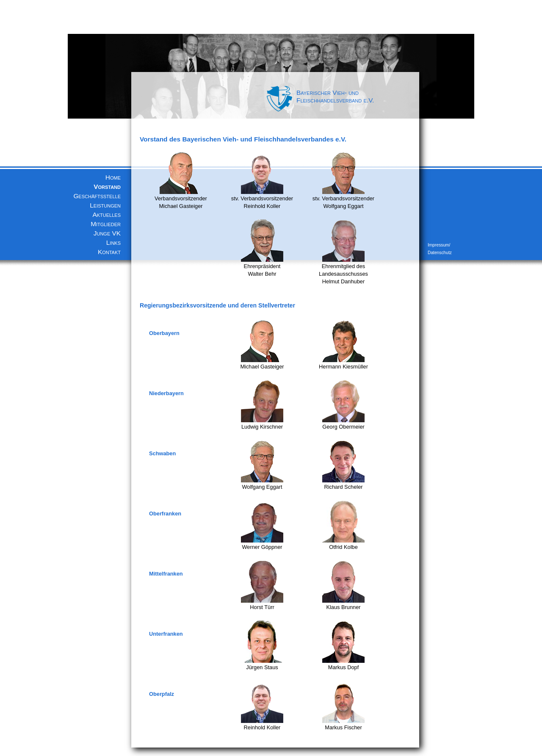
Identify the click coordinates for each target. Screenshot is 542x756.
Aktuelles (107, 215)
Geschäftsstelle (97, 196)
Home (113, 177)
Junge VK (107, 233)
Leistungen (105, 205)
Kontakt (109, 252)
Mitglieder (106, 224)
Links (113, 242)
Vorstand (107, 187)
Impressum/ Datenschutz (440, 249)
